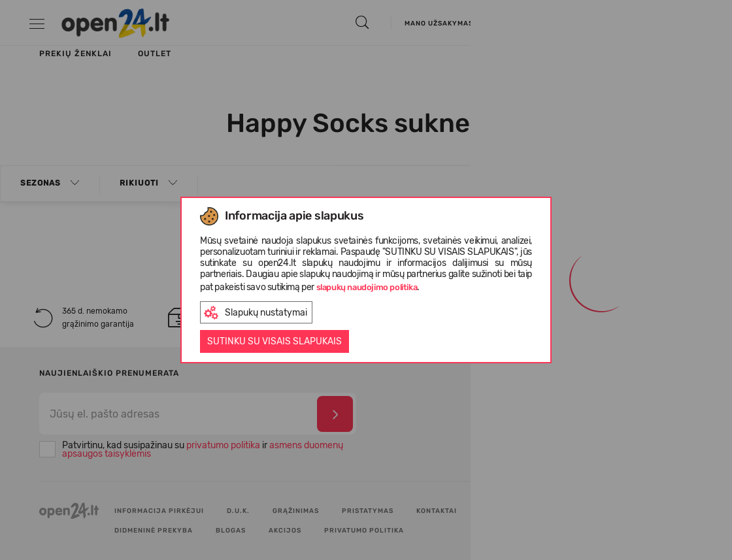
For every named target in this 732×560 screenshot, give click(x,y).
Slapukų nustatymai (256, 313)
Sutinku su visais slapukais (274, 341)
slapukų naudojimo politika (367, 287)
